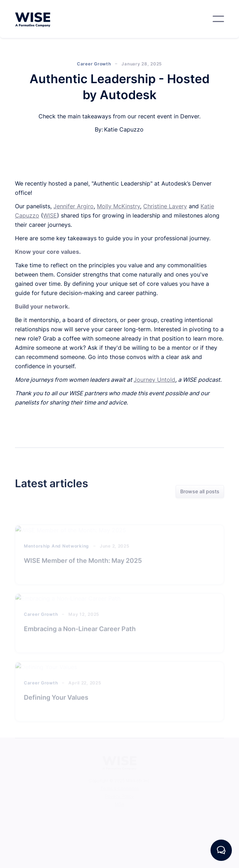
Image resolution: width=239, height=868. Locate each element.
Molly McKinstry (118, 206)
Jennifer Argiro (74, 206)
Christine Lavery (165, 206)
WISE (50, 215)
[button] (218, 19)
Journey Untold (154, 380)
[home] (33, 19)
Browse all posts (200, 492)
